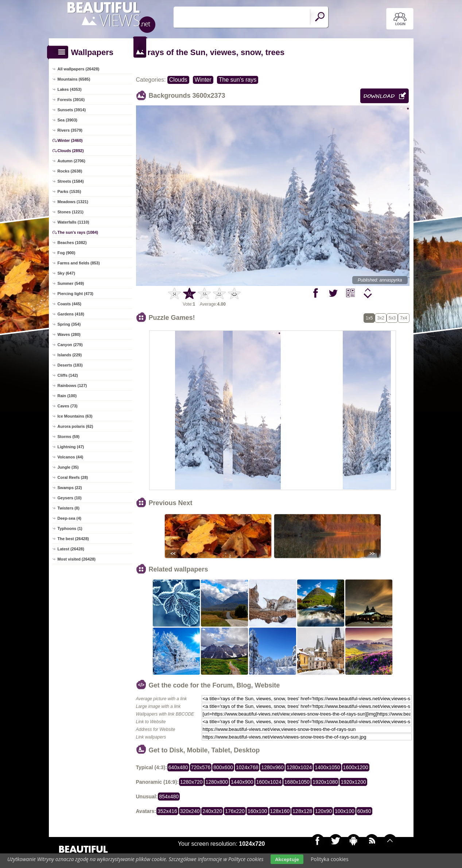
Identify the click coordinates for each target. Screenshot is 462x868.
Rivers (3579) (70, 130)
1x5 (369, 318)
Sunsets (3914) (72, 110)
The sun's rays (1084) (78, 232)
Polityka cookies (330, 859)
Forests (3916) (71, 100)
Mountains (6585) (74, 79)
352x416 (167, 811)
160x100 (257, 811)
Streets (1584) (71, 181)
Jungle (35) (68, 467)
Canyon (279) (70, 345)
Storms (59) (69, 437)
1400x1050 (327, 767)
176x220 (235, 811)
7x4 (403, 318)
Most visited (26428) (77, 559)
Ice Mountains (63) (75, 416)
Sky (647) (66, 273)
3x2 (381, 318)
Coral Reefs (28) (73, 477)
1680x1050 (297, 782)
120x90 (323, 811)
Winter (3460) (70, 140)
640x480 (178, 767)
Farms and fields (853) (79, 263)
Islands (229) (70, 355)
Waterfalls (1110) (73, 222)
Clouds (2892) (71, 151)
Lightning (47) (71, 447)
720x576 (201, 767)
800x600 (223, 767)
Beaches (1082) (72, 243)
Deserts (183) (70, 365)
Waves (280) (69, 334)
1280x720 (191, 782)
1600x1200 (356, 767)
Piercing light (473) (75, 294)
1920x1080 (325, 782)
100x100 (345, 811)
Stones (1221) (71, 212)
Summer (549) (71, 283)
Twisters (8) (69, 508)
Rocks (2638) (70, 171)
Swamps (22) (70, 488)
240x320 (212, 811)
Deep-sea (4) (69, 518)
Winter (203, 80)
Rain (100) (67, 396)
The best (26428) (73, 539)
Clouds (178, 80)
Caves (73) (68, 406)
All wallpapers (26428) (79, 69)
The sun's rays (238, 80)
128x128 (302, 811)
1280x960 (272, 767)
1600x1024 (269, 782)
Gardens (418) (71, 314)
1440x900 (242, 782)
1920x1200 (353, 782)
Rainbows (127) (72, 385)
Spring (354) (69, 324)
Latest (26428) (71, 549)
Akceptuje (287, 859)
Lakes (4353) (70, 89)
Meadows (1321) (73, 202)
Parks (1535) (69, 191)
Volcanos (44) (71, 457)
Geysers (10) (70, 498)
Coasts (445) (69, 304)
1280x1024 (299, 767)
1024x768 (247, 767)
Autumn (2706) (71, 161)
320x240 (190, 811)
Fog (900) (67, 253)
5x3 (392, 318)
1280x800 (217, 782)
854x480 (169, 797)
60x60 (364, 811)
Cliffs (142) (68, 375)
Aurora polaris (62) (75, 426)
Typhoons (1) (70, 528)
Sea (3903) (67, 120)
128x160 (280, 811)
